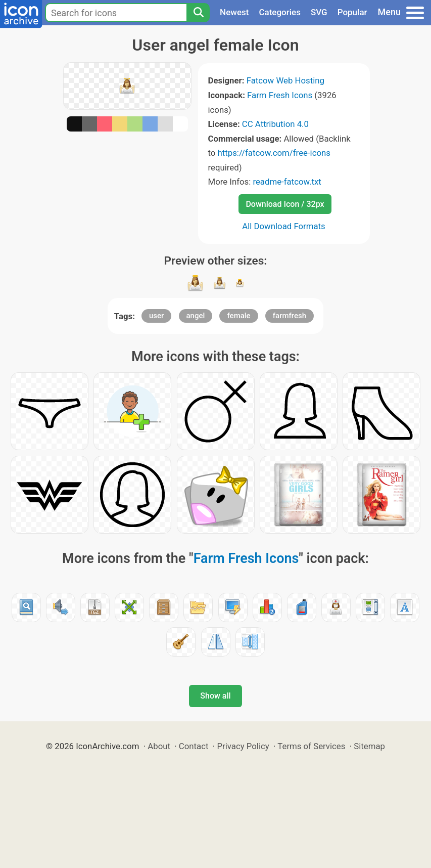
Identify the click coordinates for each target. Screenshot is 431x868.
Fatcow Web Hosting (285, 80)
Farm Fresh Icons (280, 95)
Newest (234, 12)
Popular (352, 12)
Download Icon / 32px (285, 204)
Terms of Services (311, 746)
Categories (280, 12)
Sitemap (369, 746)
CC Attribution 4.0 (275, 124)
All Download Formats (284, 226)
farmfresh (290, 316)
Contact (194, 746)
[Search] (198, 13)
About (159, 746)
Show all (215, 696)
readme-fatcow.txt (287, 182)
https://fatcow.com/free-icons (274, 153)
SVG (319, 12)
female (238, 316)
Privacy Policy (243, 746)
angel (196, 316)
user (156, 316)
